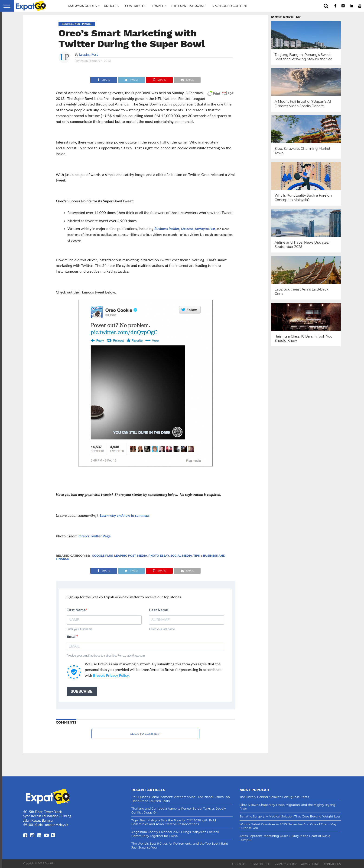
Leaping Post (88, 54)
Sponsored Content (230, 6)
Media (142, 556)
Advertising (310, 864)
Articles (111, 6)
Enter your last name (162, 629)
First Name (76, 610)
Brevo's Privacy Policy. (111, 675)
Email (72, 637)
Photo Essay (159, 556)
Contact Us (332, 864)
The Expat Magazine (188, 6)
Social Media (181, 556)
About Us (239, 864)
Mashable (187, 229)
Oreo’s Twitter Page (95, 536)
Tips (197, 556)
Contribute (135, 6)
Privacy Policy (286, 864)
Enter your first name (80, 629)
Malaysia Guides (83, 6)
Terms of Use (260, 864)
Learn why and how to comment (125, 515)
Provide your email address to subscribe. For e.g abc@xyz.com (106, 656)
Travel (158, 6)
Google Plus (102, 556)
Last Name (158, 610)
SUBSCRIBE (82, 691)
